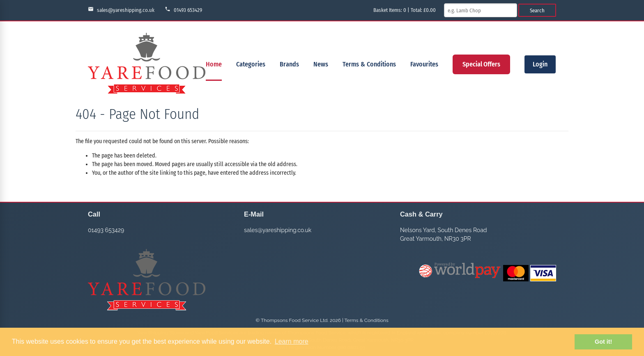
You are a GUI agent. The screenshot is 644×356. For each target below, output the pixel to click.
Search (537, 10)
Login (540, 64)
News (321, 64)
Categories (251, 64)
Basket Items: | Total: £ (405, 10)
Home (214, 64)
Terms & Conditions (369, 64)
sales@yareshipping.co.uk (121, 10)
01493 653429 (183, 10)
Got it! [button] (603, 342)
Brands (289, 64)
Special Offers (481, 64)
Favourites (424, 64)
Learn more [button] (292, 341)
